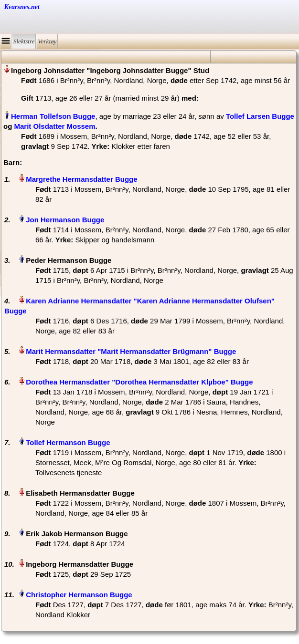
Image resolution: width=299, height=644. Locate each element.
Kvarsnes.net (22, 7)
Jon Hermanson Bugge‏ (65, 220)
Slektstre (24, 41)
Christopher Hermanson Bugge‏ (79, 595)
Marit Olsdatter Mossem (55, 126)
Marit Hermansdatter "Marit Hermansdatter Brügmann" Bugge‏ (131, 351)
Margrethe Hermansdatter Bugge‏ (81, 179)
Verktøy (47, 41)
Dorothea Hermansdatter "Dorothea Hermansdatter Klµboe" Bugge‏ (139, 382)
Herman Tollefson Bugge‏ (53, 116)
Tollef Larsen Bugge (260, 116)
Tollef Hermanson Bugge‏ (68, 442)
